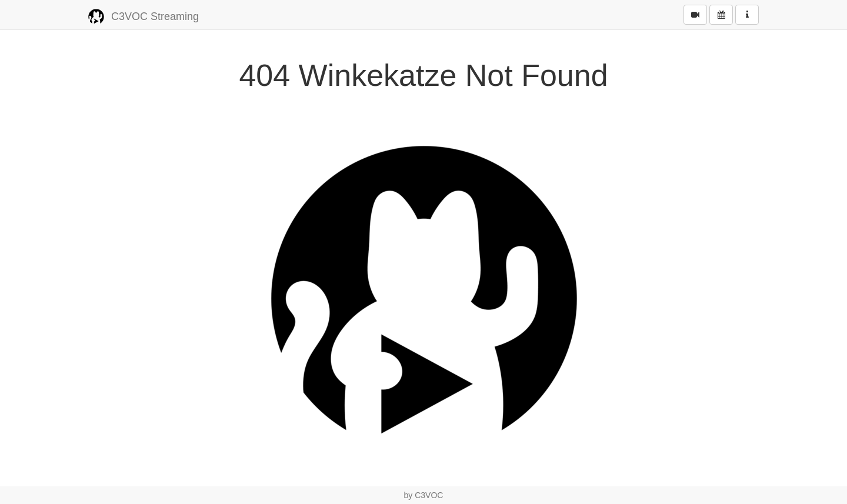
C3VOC (429, 495)
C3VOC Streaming (144, 17)
